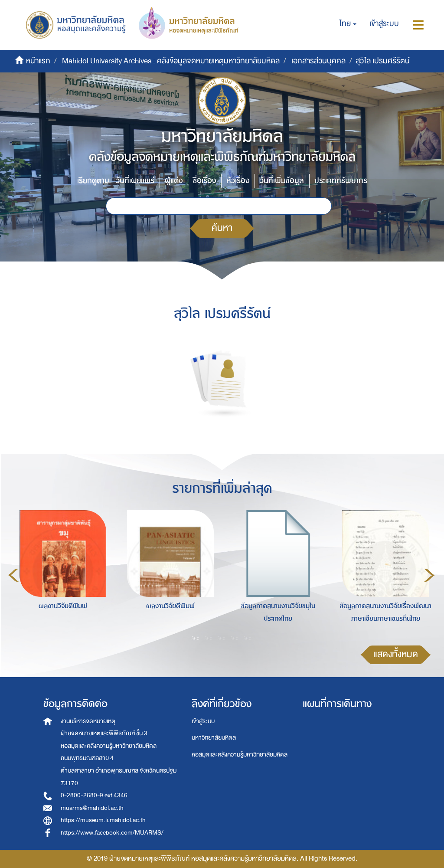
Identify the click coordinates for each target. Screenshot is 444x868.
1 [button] (196, 638)
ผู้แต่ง (174, 181)
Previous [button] (13, 575)
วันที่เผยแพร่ (135, 181)
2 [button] (209, 638)
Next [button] (429, 575)
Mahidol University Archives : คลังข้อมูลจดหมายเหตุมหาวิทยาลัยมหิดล (171, 61)
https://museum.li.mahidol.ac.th (103, 820)
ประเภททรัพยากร (341, 181)
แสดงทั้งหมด (396, 654)
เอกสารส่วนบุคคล (318, 61)
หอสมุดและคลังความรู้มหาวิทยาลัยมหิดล (240, 755)
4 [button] (235, 638)
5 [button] (248, 638)
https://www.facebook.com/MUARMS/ (112, 833)
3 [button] (222, 638)
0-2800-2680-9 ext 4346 (94, 795)
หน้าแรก (38, 61)
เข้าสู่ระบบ (203, 721)
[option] (61, 574)
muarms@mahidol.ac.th (92, 808)
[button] (348, 24)
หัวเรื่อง (238, 181)
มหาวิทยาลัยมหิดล (214, 738)
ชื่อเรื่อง (204, 181)
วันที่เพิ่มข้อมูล (282, 181)
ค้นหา (222, 228)
